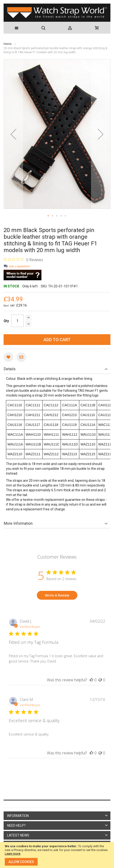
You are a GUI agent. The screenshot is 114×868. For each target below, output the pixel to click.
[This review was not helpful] (100, 680)
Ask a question (20, 266)
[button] (13, 134)
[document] (57, 855)
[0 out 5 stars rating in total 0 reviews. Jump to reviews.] (23, 259)
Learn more (13, 854)
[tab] (57, 369)
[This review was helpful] (91, 680)
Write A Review (57, 595)
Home (8, 44)
